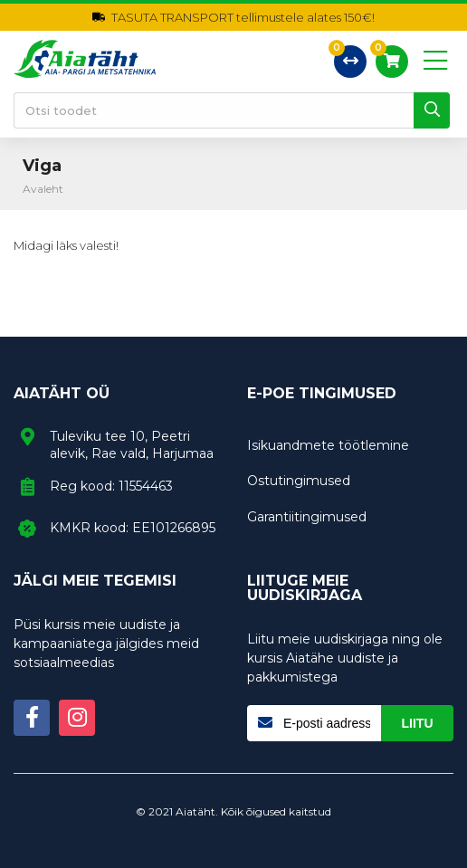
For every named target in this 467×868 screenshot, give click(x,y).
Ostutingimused (299, 481)
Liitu (418, 723)
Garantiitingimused (307, 517)
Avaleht (43, 189)
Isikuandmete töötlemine (328, 445)
